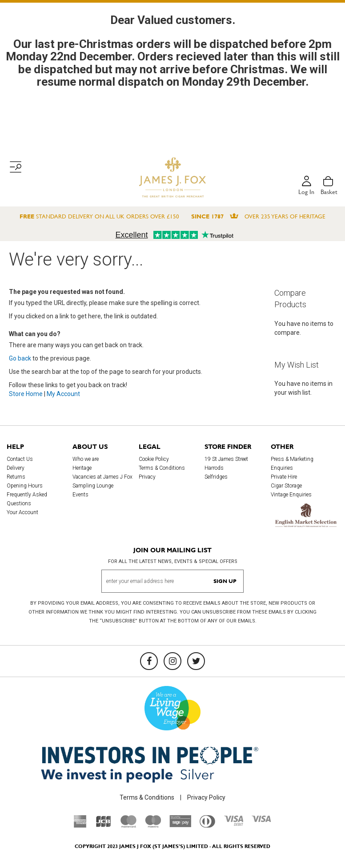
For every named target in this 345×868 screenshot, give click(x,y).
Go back (20, 358)
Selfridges (216, 477)
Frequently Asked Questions (27, 499)
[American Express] (80, 825)
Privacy (147, 477)
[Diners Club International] (207, 825)
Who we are (86, 459)
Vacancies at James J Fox (102, 477)
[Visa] (261, 820)
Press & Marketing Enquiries (292, 464)
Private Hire (284, 477)
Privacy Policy (206, 797)
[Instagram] (172, 661)
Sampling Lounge (93, 486)
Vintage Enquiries (291, 495)
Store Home (26, 394)
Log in (306, 192)
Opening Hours (25, 486)
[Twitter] (196, 661)
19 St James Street (226, 459)
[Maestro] (153, 825)
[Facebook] (149, 661)
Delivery (16, 468)
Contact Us (20, 459)
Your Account (22, 512)
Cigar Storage (286, 486)
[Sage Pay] (180, 825)
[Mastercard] (128, 825)
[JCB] (104, 825)
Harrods (214, 468)
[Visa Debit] (233, 824)
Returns (16, 477)
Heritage (82, 468)
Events (80, 495)
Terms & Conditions (162, 468)
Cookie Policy (154, 459)
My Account (63, 394)
